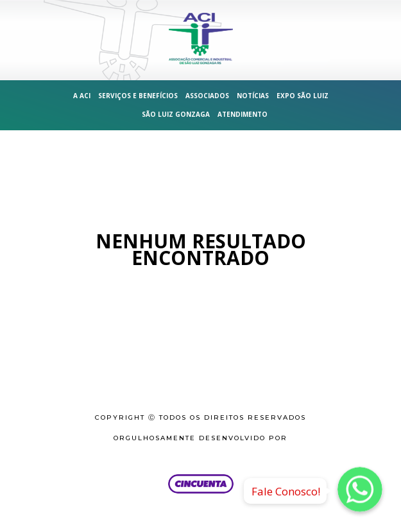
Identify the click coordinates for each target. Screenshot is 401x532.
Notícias (253, 96)
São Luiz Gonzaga (176, 114)
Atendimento (243, 114)
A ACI (82, 96)
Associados (207, 96)
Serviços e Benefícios (138, 96)
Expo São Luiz (303, 96)
